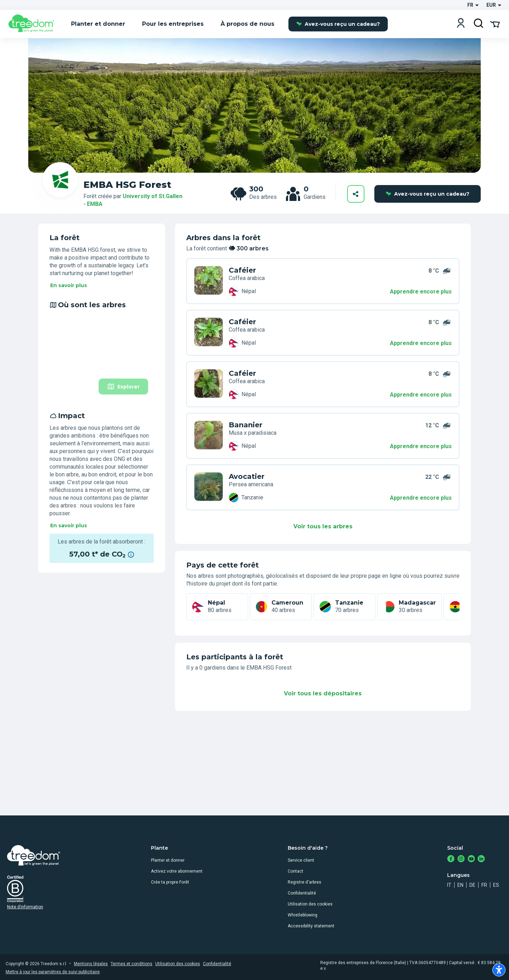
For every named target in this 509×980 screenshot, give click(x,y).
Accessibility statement (311, 926)
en (460, 885)
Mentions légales (91, 964)
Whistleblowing (303, 915)
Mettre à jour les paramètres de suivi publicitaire (53, 972)
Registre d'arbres (305, 882)
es (496, 885)
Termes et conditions (131, 964)
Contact (296, 871)
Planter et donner (168, 860)
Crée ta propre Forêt (170, 882)
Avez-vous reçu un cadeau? (338, 24)
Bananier (245, 425)
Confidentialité (302, 893)
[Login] (461, 24)
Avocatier (247, 476)
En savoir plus (69, 285)
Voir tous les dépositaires (323, 693)
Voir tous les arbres (323, 526)
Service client (301, 860)
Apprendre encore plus (421, 292)
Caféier (242, 270)
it (449, 885)
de (472, 885)
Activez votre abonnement (177, 871)
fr (484, 885)
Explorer (123, 387)
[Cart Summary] (495, 24)
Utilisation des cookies (310, 904)
